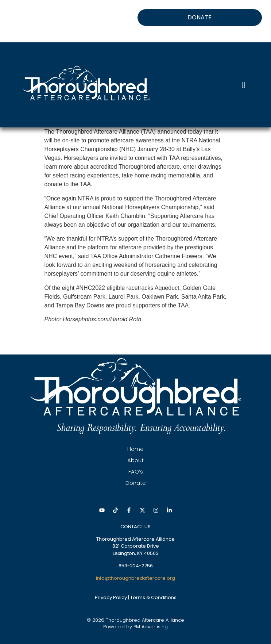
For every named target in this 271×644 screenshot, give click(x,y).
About (135, 460)
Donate (136, 483)
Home (135, 449)
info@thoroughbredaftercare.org (135, 578)
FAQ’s (136, 471)
